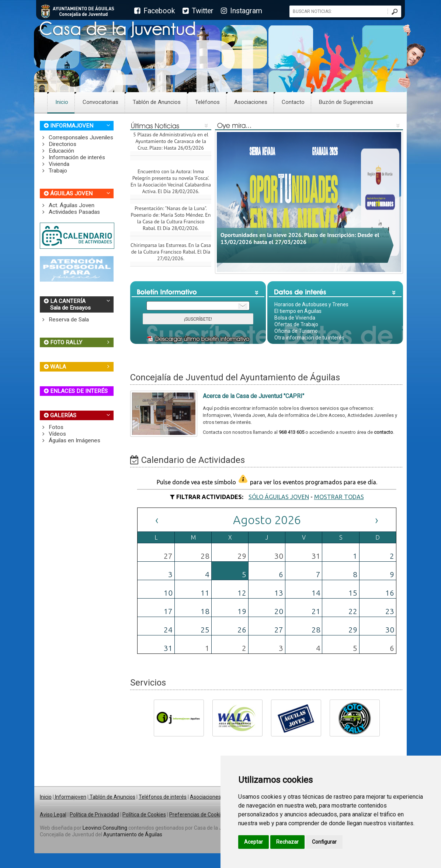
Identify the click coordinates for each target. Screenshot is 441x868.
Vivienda (55, 164)
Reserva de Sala (64, 320)
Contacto (293, 102)
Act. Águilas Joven (67, 205)
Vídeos (53, 434)
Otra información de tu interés (309, 338)
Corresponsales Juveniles (77, 137)
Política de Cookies (144, 815)
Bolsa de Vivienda (295, 318)
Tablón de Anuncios (157, 102)
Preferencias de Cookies (198, 815)
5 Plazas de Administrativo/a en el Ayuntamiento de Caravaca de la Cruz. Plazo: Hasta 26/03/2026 (171, 144)
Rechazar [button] (287, 842)
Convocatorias (100, 102)
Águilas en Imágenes (70, 440)
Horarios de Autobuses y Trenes (311, 304)
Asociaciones (251, 102)
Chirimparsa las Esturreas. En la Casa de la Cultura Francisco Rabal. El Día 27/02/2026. (171, 254)
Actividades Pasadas (70, 212)
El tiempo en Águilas (298, 311)
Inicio (62, 102)
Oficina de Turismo (296, 331)
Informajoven (70, 797)
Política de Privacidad (94, 815)
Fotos (52, 427)
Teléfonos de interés (163, 797)
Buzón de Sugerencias (346, 102)
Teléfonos (207, 102)
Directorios (58, 144)
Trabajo (53, 171)
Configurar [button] (324, 842)
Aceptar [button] (254, 842)
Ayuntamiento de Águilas (133, 834)
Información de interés (72, 157)
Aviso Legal (53, 815)
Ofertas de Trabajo (296, 324)
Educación (57, 151)
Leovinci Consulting (105, 828)
